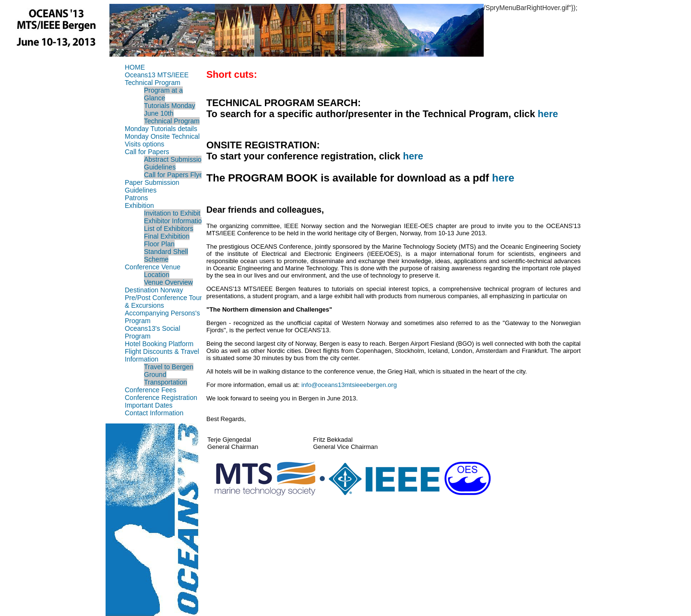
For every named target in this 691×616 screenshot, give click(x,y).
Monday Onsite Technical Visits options (162, 140)
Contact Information (154, 413)
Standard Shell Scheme (166, 255)
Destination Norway (154, 290)
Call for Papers (147, 152)
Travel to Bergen (169, 367)
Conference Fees (150, 390)
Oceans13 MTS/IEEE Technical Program (157, 79)
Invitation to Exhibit (172, 213)
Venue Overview (168, 282)
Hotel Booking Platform (159, 344)
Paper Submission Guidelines (152, 186)
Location (157, 275)
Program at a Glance (163, 94)
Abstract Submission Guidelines (175, 163)
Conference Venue (153, 267)
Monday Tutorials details (161, 129)
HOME (135, 67)
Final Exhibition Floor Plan (167, 240)
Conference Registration (161, 398)
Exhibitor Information (175, 221)
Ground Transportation (166, 378)
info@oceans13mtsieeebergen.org (349, 385)
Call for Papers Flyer (175, 175)
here (548, 114)
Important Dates (149, 405)
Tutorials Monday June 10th (170, 109)
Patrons (136, 198)
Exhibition (139, 205)
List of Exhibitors (169, 229)
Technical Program (172, 121)
